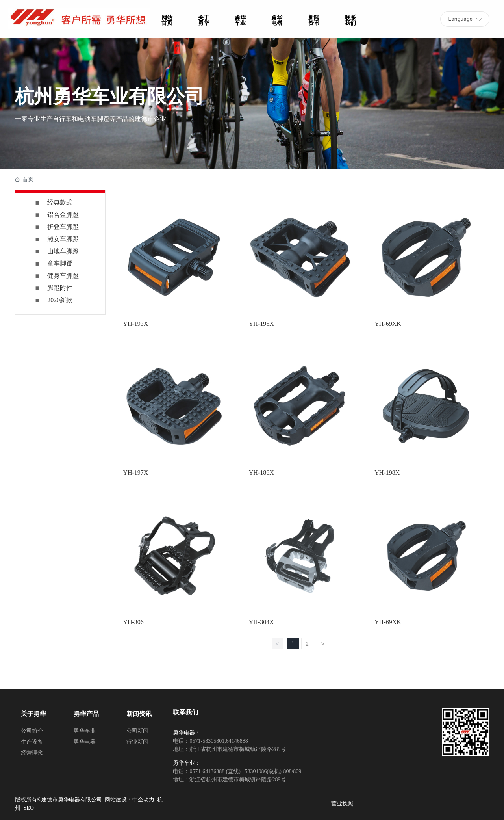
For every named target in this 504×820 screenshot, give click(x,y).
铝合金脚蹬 (63, 215)
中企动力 (143, 800)
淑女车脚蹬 (63, 239)
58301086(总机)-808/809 (272, 771)
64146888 (237, 741)
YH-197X (135, 473)
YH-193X (135, 324)
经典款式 (60, 202)
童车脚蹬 (60, 263)
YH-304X (261, 622)
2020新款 (60, 300)
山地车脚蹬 (63, 251)
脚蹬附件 (60, 288)
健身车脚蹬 (63, 276)
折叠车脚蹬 (63, 227)
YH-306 (133, 622)
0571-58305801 (207, 741)
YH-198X (387, 473)
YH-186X (261, 473)
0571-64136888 (207, 771)
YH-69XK (388, 324)
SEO (28, 808)
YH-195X (261, 324)
